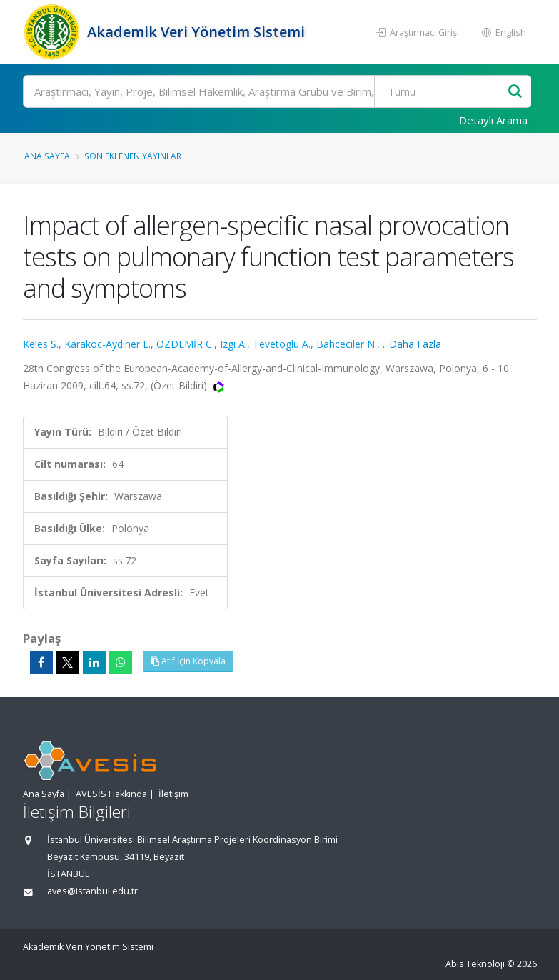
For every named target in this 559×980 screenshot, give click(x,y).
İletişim (173, 794)
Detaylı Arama (493, 120)
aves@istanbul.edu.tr (92, 891)
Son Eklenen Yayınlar (133, 156)
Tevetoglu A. (282, 344)
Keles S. (41, 344)
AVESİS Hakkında (111, 794)
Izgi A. (233, 344)
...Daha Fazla (412, 344)
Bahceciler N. (347, 344)
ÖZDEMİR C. (185, 344)
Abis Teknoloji (475, 964)
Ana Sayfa (47, 156)
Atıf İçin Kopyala (188, 661)
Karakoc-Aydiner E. (107, 344)
